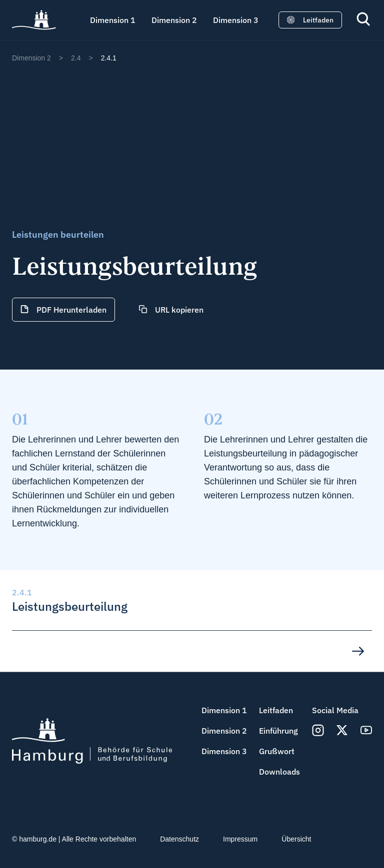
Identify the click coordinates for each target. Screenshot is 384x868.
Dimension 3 (236, 20)
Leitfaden (276, 710)
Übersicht (296, 839)
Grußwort (277, 751)
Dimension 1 (113, 20)
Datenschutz (179, 839)
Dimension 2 (174, 20)
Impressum (240, 839)
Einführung (278, 731)
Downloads (279, 772)
